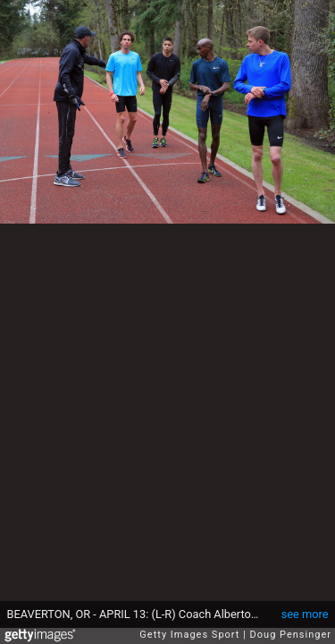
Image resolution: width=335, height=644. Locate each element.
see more (305, 614)
